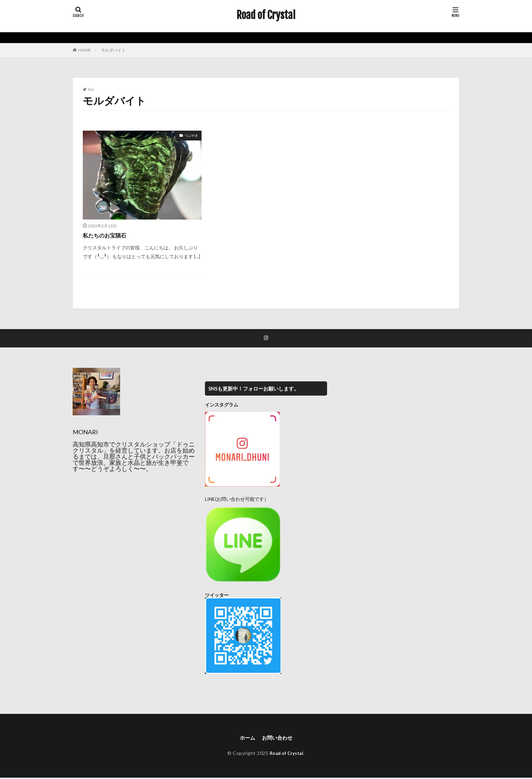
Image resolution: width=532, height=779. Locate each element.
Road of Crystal (266, 15)
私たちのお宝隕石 (107, 235)
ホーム (246, 739)
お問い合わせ (278, 739)
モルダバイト (113, 50)
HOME (85, 50)
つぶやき (191, 135)
